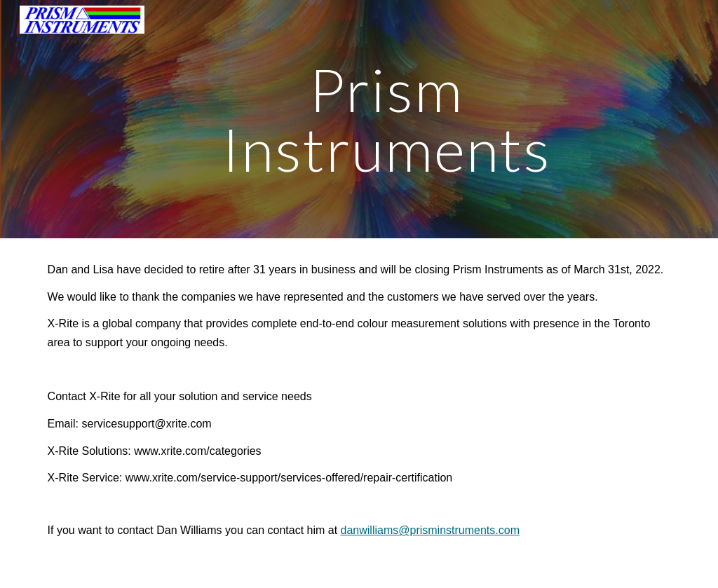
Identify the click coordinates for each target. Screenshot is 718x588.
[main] (386, 119)
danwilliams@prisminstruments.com (430, 530)
